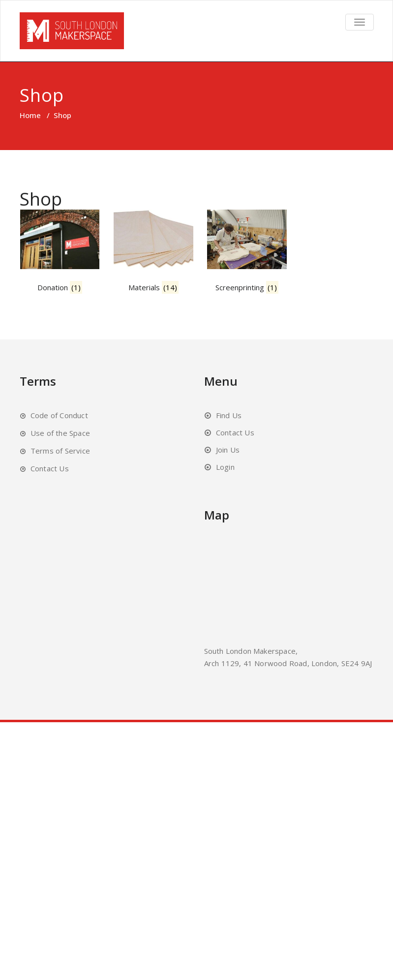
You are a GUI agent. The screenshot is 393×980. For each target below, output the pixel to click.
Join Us (228, 457)
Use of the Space (60, 440)
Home (30, 115)
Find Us (229, 422)
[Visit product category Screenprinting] (267, 258)
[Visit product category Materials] (166, 258)
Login (225, 474)
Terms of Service (60, 458)
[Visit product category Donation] (64, 258)
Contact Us (50, 475)
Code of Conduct (59, 422)
